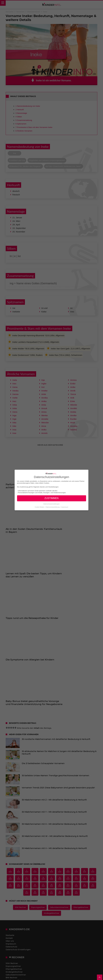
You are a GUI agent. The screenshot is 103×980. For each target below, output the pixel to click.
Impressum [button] (65, 507)
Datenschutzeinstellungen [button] (51, 504)
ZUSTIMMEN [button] (51, 498)
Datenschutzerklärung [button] (53, 507)
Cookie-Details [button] (40, 507)
